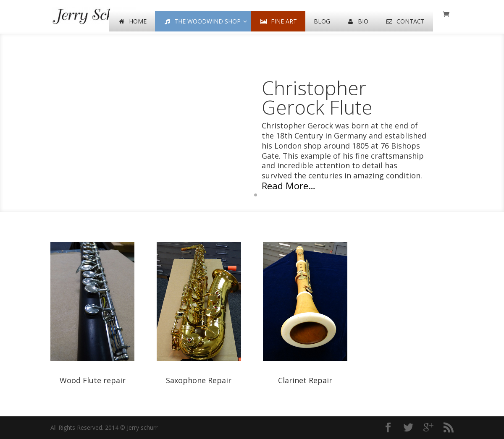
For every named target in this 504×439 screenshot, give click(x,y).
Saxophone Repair (199, 380)
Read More (285, 186)
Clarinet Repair (305, 380)
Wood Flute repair (93, 380)
